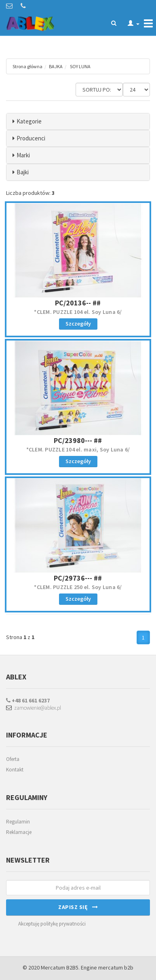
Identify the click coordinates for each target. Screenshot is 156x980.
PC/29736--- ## (78, 578)
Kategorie (29, 121)
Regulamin (18, 822)
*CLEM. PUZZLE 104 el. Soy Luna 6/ (78, 312)
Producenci (31, 138)
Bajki (23, 172)
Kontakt (15, 770)
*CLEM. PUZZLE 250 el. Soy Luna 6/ (78, 587)
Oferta (13, 759)
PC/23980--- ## (78, 440)
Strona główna (27, 66)
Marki (23, 155)
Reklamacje (19, 832)
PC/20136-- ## (78, 303)
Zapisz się (78, 907)
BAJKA (56, 66)
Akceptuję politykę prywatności (52, 924)
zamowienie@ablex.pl (34, 708)
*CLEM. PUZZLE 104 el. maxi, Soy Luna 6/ (78, 449)
